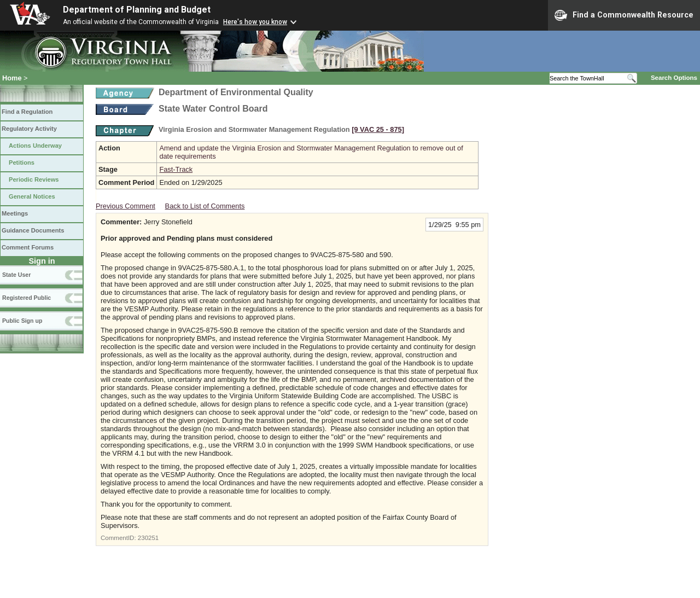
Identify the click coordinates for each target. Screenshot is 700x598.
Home (12, 78)
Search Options (674, 78)
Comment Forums (28, 247)
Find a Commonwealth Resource (624, 15)
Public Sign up (22, 321)
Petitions (22, 162)
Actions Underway (35, 146)
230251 (148, 538)
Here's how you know (255, 22)
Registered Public (27, 298)
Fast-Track (176, 169)
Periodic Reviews (34, 179)
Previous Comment (126, 206)
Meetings (15, 213)
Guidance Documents (33, 230)
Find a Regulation (27, 112)
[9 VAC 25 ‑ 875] (378, 129)
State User (16, 275)
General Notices (32, 196)
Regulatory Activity (29, 129)
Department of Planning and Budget (137, 10)
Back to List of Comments (205, 206)
